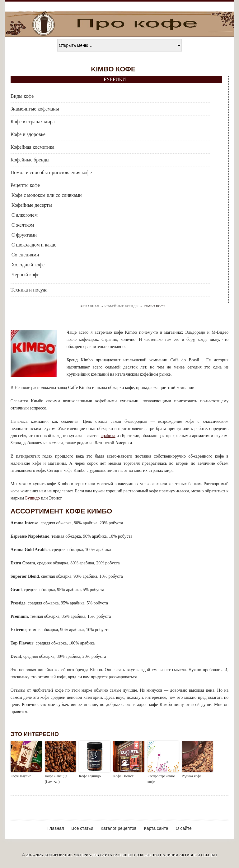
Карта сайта (156, 828)
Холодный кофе (28, 265)
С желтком (23, 225)
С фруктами (24, 235)
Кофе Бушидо (90, 776)
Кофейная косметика (33, 147)
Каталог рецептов (119, 828)
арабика (108, 436)
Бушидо (33, 498)
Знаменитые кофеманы (35, 109)
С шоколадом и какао (34, 245)
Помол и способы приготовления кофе (51, 172)
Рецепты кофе (25, 185)
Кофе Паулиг (21, 776)
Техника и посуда (29, 290)
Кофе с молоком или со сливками (47, 195)
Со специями (25, 255)
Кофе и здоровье (28, 134)
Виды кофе (22, 96)
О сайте (183, 828)
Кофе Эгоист (123, 776)
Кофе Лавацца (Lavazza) (56, 779)
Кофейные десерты (32, 205)
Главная (91, 306)
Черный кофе (26, 275)
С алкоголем (25, 215)
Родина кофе (192, 776)
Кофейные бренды (30, 160)
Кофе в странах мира (33, 122)
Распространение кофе (161, 779)
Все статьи (82, 828)
